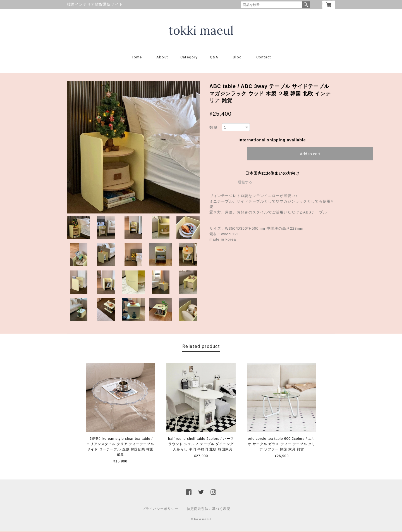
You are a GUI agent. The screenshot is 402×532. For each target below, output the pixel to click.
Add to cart (310, 155)
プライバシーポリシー (160, 510)
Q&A (214, 58)
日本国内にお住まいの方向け (272, 174)
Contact (264, 58)
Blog (237, 58)
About (162, 58)
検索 (306, 5)
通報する (245, 183)
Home (136, 58)
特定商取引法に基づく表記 (209, 510)
